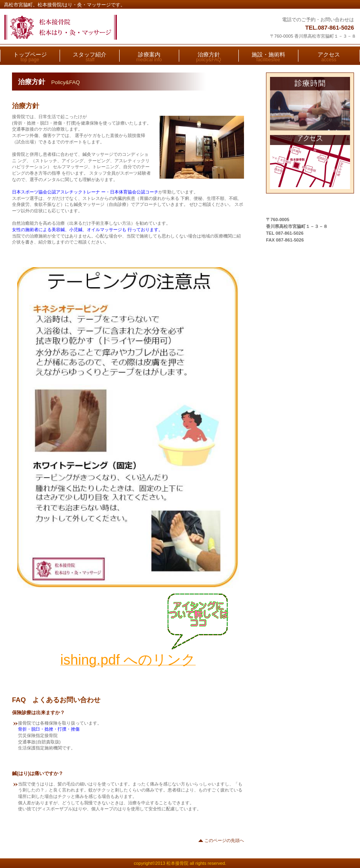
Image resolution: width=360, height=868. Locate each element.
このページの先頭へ (224, 840)
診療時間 (310, 104)
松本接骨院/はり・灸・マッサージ (103, 27)
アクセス (310, 162)
